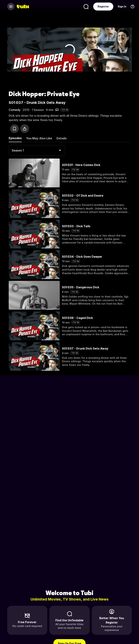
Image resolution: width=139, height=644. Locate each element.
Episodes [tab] (15, 138)
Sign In (122, 6)
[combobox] (37, 150)
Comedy (15, 110)
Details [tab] (62, 138)
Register (103, 6)
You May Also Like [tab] (39, 138)
